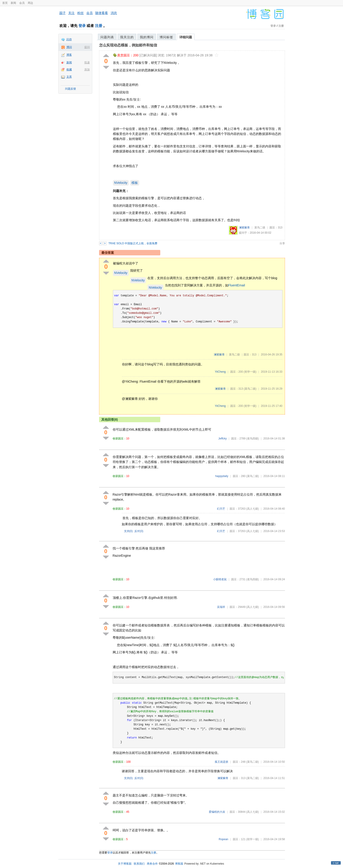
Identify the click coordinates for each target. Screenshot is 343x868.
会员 (22, 3)
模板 (135, 183)
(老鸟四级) (253, 439)
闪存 (69, 39)
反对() (139, 531)
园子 (63, 13)
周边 (30, 3)
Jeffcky (223, 439)
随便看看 (102, 13)
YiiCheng (220, 372)
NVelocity (121, 183)
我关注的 (127, 37)
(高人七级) (253, 509)
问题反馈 (71, 89)
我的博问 (147, 37)
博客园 (179, 864)
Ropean (224, 839)
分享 (282, 243)
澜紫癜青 (244, 228)
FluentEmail (237, 285)
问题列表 (107, 37)
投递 (87, 62)
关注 (71, 13)
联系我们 (139, 864)
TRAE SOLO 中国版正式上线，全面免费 (133, 243)
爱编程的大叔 (217, 812)
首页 (5, 3)
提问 (87, 47)
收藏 (69, 70)
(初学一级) (250, 372)
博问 (69, 47)
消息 (114, 13)
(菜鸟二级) (250, 389)
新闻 (13, 3)
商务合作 (152, 864)
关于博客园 (125, 864)
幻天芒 (221, 509)
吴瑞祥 (221, 607)
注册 (99, 26)
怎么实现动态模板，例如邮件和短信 (128, 45)
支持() (128, 531)
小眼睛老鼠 (220, 579)
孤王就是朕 (221, 762)
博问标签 (166, 37)
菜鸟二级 (260, 228)
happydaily (222, 476)
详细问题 (186, 37)
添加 (87, 70)
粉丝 (80, 13)
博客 (69, 55)
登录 (82, 26)
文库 (69, 77)
